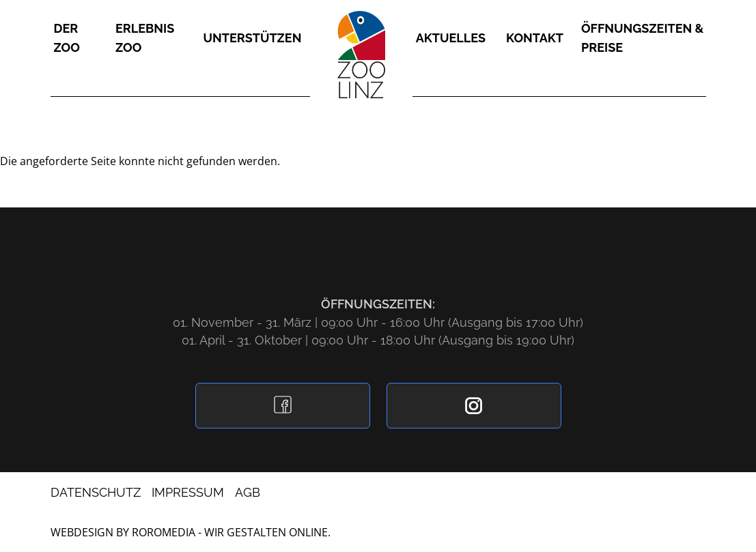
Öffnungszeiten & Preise (642, 38)
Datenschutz (96, 492)
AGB (248, 492)
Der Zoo (67, 38)
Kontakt (535, 38)
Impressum (188, 492)
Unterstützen (253, 38)
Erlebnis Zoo (145, 38)
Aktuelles (451, 38)
